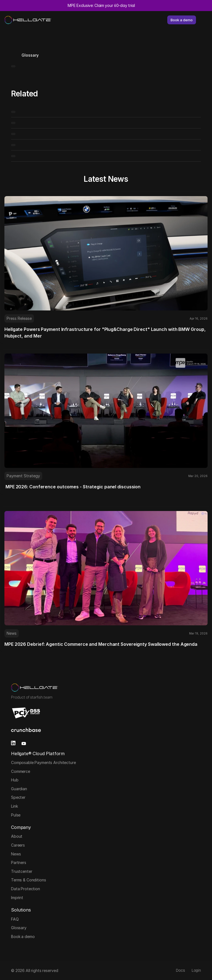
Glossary (19, 928)
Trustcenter (22, 871)
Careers (18, 845)
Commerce (21, 771)
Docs (180, 970)
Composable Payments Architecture (44, 762)
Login (196, 970)
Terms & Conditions (28, 880)
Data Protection (26, 889)
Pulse (16, 815)
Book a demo (23, 936)
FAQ (15, 919)
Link (14, 806)
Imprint (17, 898)
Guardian (19, 789)
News (16, 854)
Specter (18, 797)
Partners (19, 862)
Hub (15, 780)
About (17, 836)
